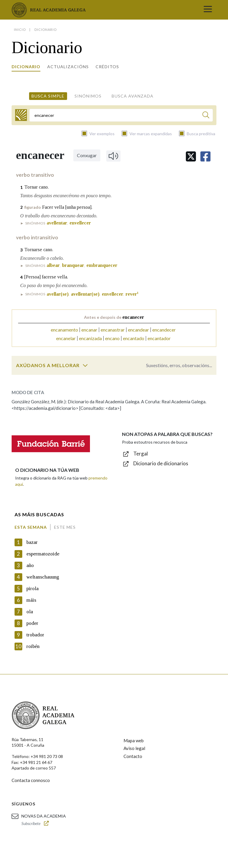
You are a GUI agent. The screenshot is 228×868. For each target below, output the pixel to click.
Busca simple (48, 96)
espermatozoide (43, 554)
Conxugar (87, 155)
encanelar (66, 338)
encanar (89, 330)
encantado (134, 338)
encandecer (164, 330)
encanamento (64, 330)
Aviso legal (134, 748)
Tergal (141, 454)
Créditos (107, 67)
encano (112, 338)
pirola (33, 589)
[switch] (85, 365)
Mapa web (134, 740)
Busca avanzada (133, 96)
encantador (159, 338)
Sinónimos (88, 96)
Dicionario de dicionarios (161, 463)
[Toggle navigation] (208, 10)
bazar (32, 542)
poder (32, 623)
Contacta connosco (31, 780)
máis (31, 600)
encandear (138, 330)
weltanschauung (43, 577)
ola (30, 612)
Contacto (133, 756)
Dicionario (26, 67)
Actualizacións (68, 67)
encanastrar (113, 330)
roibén (33, 646)
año (30, 565)
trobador (35, 635)
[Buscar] (206, 116)
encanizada (90, 338)
